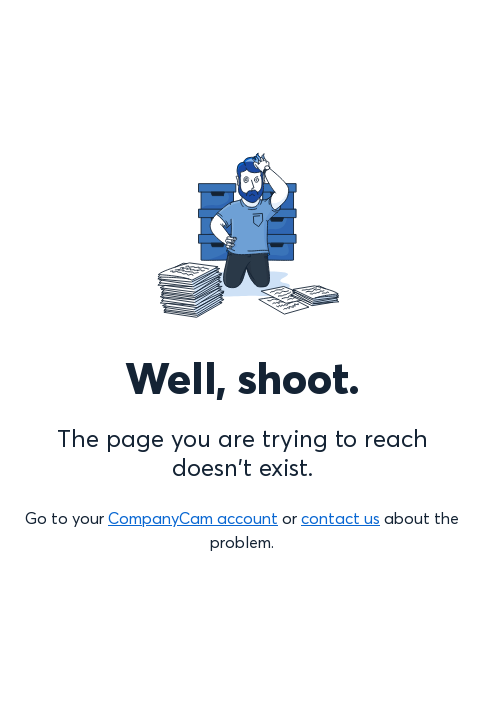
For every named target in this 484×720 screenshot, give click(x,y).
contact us (340, 518)
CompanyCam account (193, 518)
